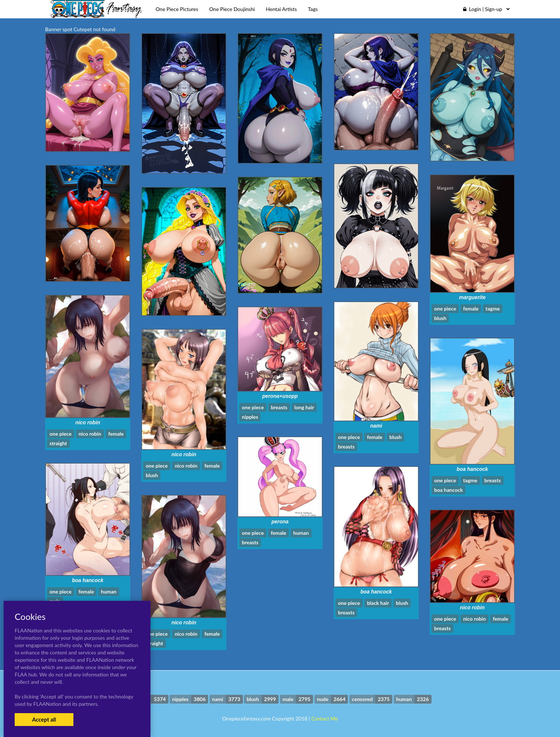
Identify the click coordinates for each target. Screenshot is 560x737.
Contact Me (324, 718)
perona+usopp (280, 396)
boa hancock (472, 469)
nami (376, 426)
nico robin (88, 422)
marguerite (472, 297)
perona (280, 522)
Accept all (44, 719)
